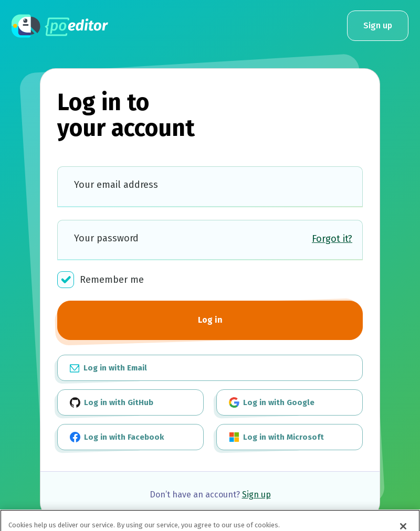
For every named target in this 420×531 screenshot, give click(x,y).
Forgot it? (332, 239)
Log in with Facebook (117, 437)
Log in (210, 320)
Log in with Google (272, 402)
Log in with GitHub (112, 402)
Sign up (378, 25)
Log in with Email (108, 367)
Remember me (101, 280)
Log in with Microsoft (276, 437)
